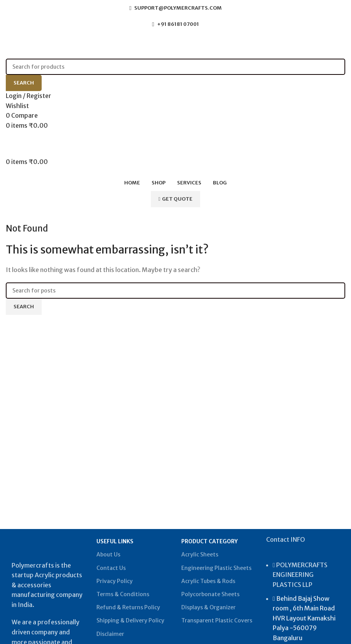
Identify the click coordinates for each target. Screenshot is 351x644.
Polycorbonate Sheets (210, 594)
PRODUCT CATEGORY (209, 541)
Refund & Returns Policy (128, 607)
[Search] (175, 67)
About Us (108, 554)
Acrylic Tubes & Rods (208, 581)
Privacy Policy (115, 581)
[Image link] (48, 543)
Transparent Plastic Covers (217, 620)
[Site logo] (60, 45)
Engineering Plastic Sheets (216, 568)
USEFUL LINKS (115, 541)
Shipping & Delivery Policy (130, 620)
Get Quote (176, 199)
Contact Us (111, 568)
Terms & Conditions (123, 594)
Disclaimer (110, 634)
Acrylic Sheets (200, 554)
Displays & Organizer (208, 607)
